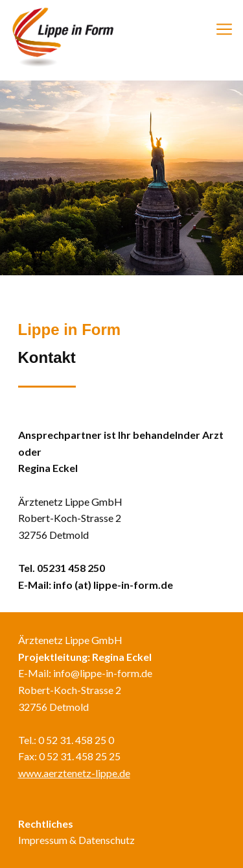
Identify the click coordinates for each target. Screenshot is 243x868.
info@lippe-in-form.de (103, 673)
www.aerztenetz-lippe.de (74, 773)
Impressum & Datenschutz (76, 840)
